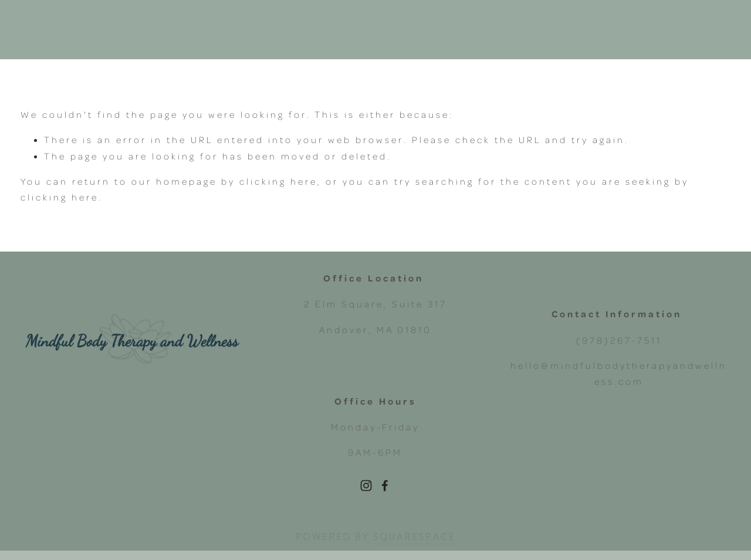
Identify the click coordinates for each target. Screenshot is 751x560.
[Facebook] (385, 486)
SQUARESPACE (414, 537)
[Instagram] (366, 486)
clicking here (278, 181)
